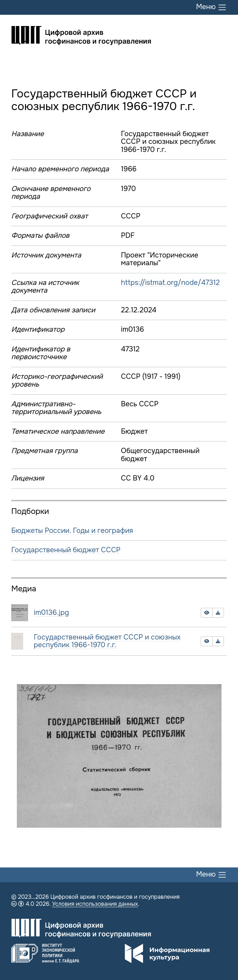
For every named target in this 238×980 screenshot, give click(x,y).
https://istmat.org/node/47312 (170, 283)
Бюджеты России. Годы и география (72, 531)
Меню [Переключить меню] (211, 7)
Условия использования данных (95, 904)
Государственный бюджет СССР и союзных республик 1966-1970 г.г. (107, 641)
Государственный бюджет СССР (66, 550)
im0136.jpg (51, 613)
